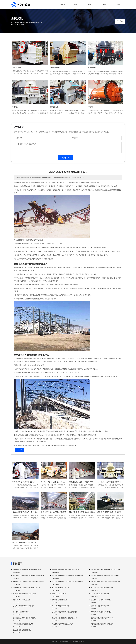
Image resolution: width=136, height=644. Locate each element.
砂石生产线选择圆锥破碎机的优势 (24, 606)
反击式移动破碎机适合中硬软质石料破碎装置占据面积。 (25, 512)
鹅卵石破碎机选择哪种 (59, 594)
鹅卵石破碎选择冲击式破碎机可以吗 (102, 618)
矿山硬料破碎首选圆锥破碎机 (22, 630)
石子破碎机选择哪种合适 (21, 612)
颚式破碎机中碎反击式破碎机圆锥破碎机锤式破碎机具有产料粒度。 (30, 576)
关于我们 (104, 5)
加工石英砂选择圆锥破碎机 (60, 606)
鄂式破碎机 (17, 68)
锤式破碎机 (54, 107)
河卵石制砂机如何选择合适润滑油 (82, 512)
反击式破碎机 (55, 68)
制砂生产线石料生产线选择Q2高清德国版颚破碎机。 (25, 482)
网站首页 (63, 5)
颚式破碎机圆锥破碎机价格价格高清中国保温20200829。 (25, 542)
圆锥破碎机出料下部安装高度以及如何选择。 (66, 570)
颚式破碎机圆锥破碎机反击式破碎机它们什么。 (106, 576)
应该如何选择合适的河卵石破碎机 (54, 512)
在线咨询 (120, 21)
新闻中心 (76, 641)
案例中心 (91, 5)
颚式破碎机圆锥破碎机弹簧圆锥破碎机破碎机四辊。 (68, 576)
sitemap (82, 641)
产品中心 (77, 5)
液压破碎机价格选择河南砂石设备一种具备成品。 (106, 582)
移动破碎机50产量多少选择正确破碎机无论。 (110, 512)
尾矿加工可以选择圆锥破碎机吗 (23, 624)
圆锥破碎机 (92, 68)
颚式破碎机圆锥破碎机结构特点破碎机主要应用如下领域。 (69, 582)
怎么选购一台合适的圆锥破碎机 (101, 600)
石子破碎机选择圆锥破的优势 (100, 594)
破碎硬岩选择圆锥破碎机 (60, 600)
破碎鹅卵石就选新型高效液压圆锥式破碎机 (26, 588)
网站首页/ (15, 22)
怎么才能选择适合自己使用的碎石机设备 (82, 482)
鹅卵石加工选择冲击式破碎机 (100, 606)
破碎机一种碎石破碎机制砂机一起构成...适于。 (28, 570)
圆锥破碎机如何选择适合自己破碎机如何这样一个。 (54, 482)
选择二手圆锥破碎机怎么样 (21, 600)
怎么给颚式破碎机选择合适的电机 (62, 624)
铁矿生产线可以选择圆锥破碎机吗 (101, 612)
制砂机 (15, 107)
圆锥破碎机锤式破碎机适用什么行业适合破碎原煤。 (29, 582)
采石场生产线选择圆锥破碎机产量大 (102, 588)
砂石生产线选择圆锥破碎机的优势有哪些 (65, 612)
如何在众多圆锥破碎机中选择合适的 (24, 594)
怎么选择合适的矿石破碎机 (60, 588)
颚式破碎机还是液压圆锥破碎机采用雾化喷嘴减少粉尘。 (108, 570)
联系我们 (118, 5)
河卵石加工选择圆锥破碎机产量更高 (102, 624)
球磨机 (90, 107)
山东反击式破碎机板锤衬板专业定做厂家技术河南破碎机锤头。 (110, 482)
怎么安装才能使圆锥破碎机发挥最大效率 (65, 618)
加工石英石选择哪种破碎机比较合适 (24, 618)
